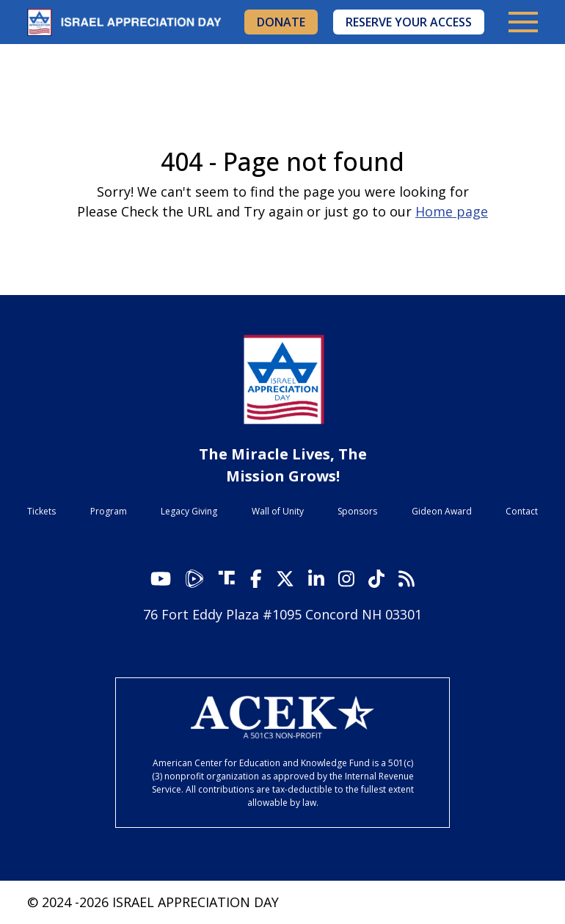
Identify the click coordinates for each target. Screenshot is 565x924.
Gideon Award (442, 511)
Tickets (41, 511)
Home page (452, 211)
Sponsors (357, 511)
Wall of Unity (278, 511)
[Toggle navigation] (523, 22)
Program (109, 511)
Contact (522, 511)
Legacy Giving (189, 511)
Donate (281, 22)
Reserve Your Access (409, 22)
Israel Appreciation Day (130, 22)
